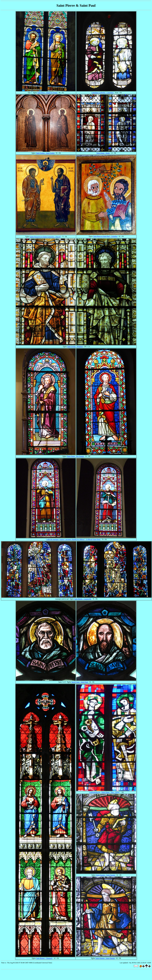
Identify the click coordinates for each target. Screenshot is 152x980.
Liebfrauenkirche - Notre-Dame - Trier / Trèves (104, 792)
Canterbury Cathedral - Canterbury (103, 93)
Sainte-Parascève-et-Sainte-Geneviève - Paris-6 (45, 237)
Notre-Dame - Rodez (103, 153)
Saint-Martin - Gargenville (83, 599)
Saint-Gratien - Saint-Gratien (45, 153)
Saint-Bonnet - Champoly (44, 958)
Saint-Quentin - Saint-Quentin (106, 875)
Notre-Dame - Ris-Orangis (76, 456)
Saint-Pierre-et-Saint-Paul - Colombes (105, 236)
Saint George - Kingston (75, 347)
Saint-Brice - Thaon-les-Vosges (47, 93)
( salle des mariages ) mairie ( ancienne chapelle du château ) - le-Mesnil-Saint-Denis (73, 539)
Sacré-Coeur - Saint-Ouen (80, 682)
